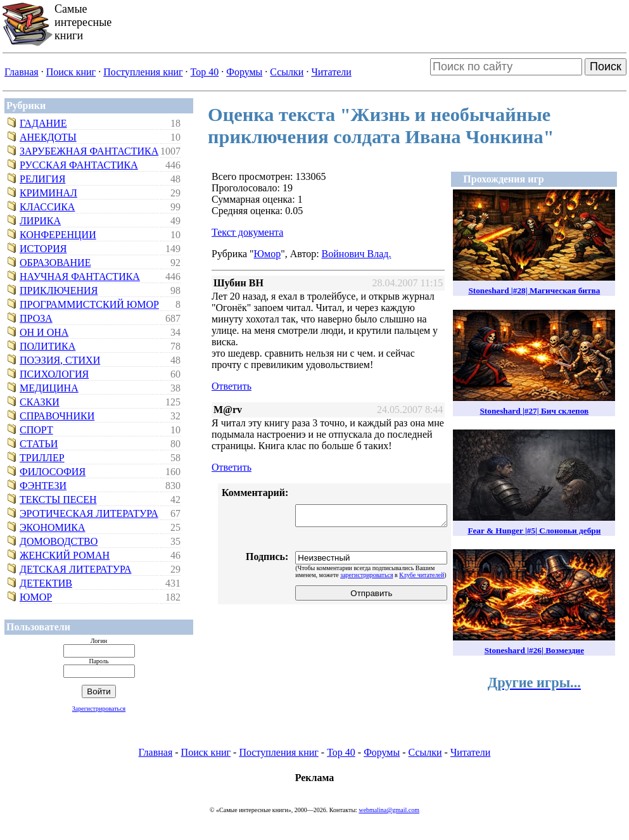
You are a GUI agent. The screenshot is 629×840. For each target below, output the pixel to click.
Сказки (40, 402)
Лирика (40, 221)
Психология (54, 374)
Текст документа (247, 232)
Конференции (58, 235)
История (43, 249)
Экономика (53, 527)
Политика (48, 346)
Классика (47, 207)
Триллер (42, 458)
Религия (42, 179)
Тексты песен (58, 500)
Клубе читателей (422, 575)
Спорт (36, 430)
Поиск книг (71, 72)
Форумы (244, 72)
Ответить (232, 386)
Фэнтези (43, 486)
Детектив (46, 583)
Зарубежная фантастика (89, 151)
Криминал (48, 193)
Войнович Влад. (357, 254)
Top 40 (205, 72)
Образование (55, 263)
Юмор (36, 597)
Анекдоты (48, 137)
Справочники (57, 416)
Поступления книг (143, 72)
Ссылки (287, 72)
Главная (22, 72)
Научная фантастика (80, 277)
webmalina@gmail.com (389, 810)
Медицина (49, 388)
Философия (53, 472)
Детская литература (76, 569)
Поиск (606, 67)
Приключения (59, 290)
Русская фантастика (79, 165)
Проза (36, 318)
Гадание (43, 123)
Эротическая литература (89, 513)
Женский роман (65, 555)
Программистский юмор (89, 304)
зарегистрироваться (366, 575)
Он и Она (44, 332)
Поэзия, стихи (60, 360)
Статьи (39, 444)
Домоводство (59, 541)
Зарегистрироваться (99, 709)
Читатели (331, 72)
